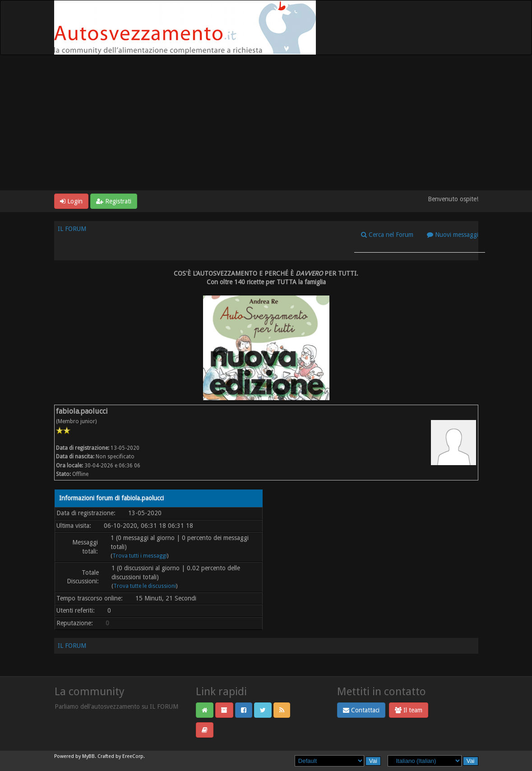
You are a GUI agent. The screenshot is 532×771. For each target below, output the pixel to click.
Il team (409, 710)
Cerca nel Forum (387, 235)
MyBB (88, 756)
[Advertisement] (266, 123)
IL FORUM (72, 229)
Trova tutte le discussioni (145, 586)
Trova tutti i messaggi (140, 556)
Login (71, 201)
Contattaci (361, 710)
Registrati (114, 201)
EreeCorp (133, 756)
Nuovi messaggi (453, 235)
